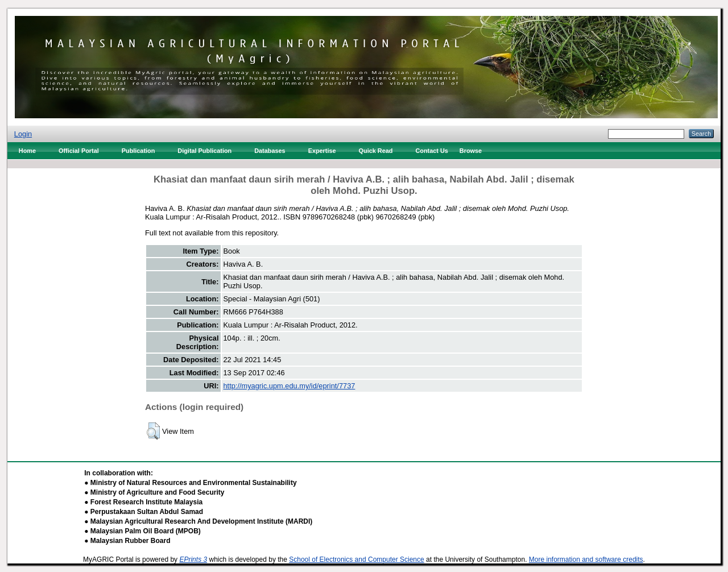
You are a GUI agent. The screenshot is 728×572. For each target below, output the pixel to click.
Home (27, 151)
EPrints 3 (193, 559)
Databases (270, 151)
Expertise (322, 151)
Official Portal (79, 151)
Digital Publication (204, 151)
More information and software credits (586, 559)
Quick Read (376, 151)
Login (23, 134)
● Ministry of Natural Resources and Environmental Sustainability (190, 483)
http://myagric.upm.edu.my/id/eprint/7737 (289, 386)
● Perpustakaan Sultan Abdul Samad (144, 512)
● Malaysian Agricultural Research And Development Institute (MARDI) (198, 521)
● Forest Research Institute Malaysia (143, 502)
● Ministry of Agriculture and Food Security (154, 492)
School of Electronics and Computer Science (356, 559)
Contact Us (431, 151)
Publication (138, 151)
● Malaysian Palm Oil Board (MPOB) (142, 531)
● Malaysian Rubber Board (127, 541)
